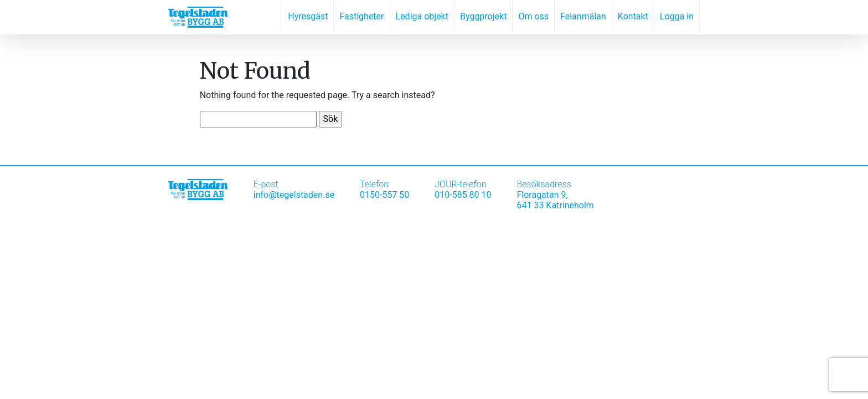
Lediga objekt (422, 16)
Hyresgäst (308, 16)
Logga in (677, 16)
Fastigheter (361, 16)
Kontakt (633, 16)
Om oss (533, 16)
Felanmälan (583, 16)
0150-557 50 (384, 195)
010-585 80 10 (463, 195)
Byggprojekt (483, 16)
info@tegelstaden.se (294, 195)
